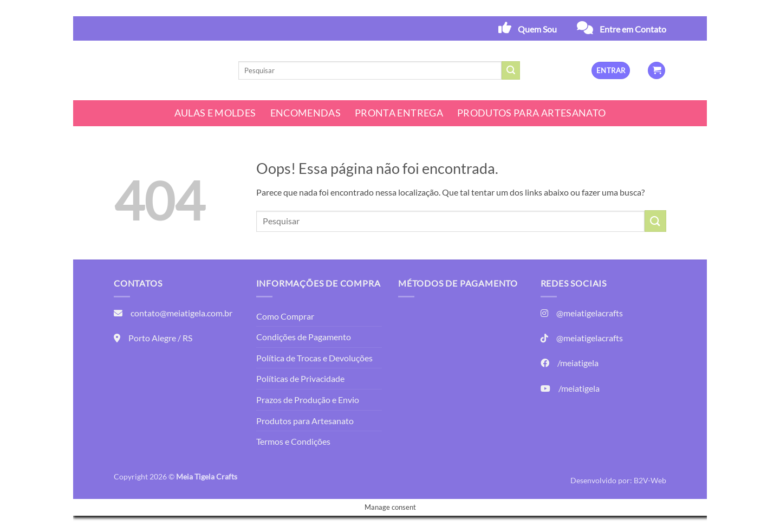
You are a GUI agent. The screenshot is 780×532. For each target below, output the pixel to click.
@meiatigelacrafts (590, 313)
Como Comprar (285, 316)
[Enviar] (511, 70)
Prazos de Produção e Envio (308, 400)
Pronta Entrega (399, 113)
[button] (611, 71)
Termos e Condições (293, 441)
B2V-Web (650, 480)
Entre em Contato (633, 29)
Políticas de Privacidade (300, 378)
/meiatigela (578, 363)
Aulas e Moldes (215, 113)
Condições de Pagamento (304, 337)
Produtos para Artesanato (531, 113)
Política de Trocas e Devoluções (314, 358)
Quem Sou (537, 29)
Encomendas (306, 113)
